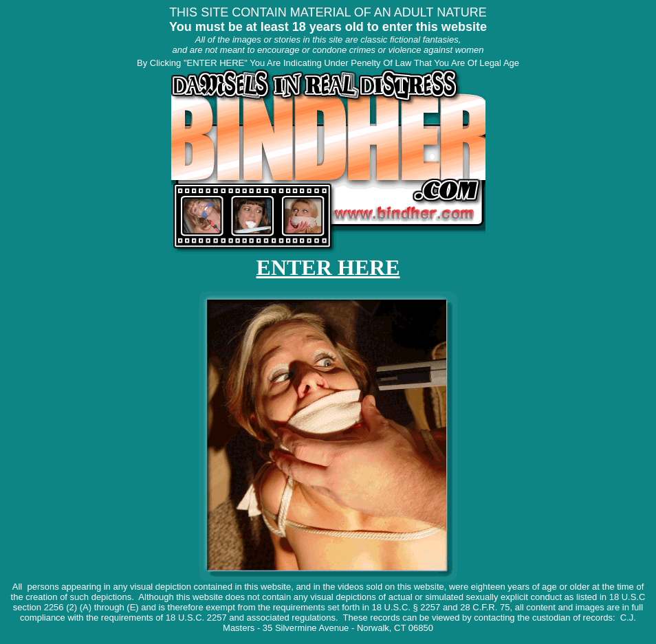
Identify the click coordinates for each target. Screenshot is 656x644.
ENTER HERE (328, 267)
